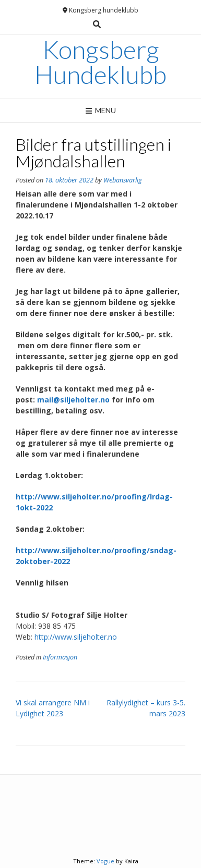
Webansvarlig (123, 180)
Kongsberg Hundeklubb (100, 62)
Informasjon (60, 657)
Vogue (105, 861)
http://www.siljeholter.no (76, 637)
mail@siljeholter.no (73, 400)
